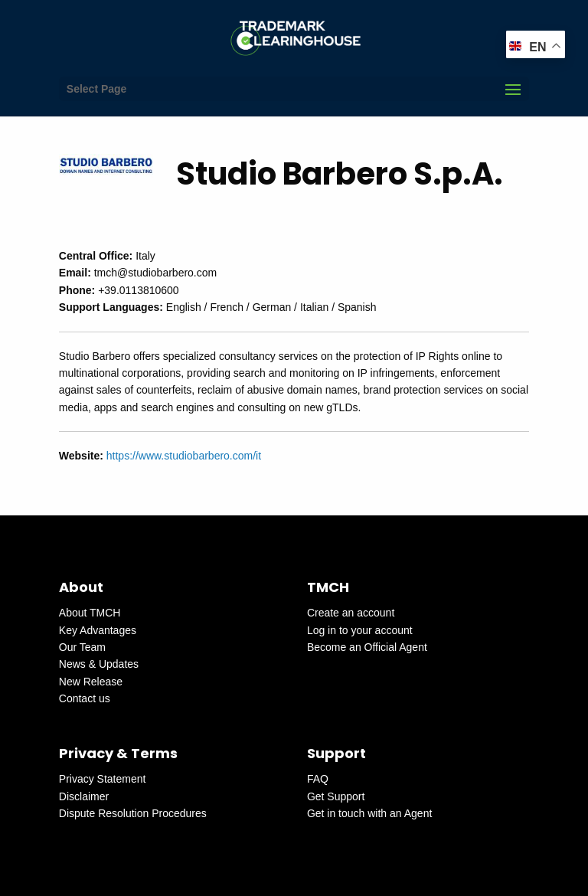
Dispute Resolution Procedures (133, 813)
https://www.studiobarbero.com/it (184, 456)
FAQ (318, 779)
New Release (91, 682)
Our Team (82, 647)
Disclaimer (84, 796)
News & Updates (99, 664)
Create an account (351, 613)
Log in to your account (360, 630)
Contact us (85, 698)
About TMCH (90, 613)
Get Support (336, 796)
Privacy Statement (103, 779)
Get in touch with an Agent (369, 813)
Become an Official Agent (367, 647)
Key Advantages (98, 630)
